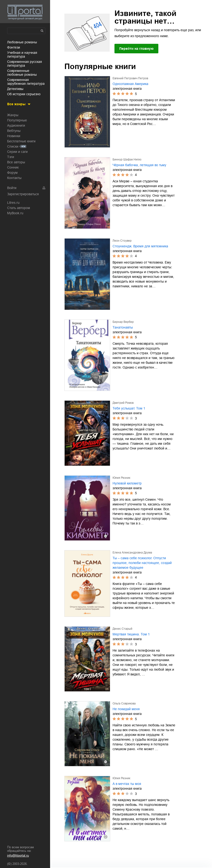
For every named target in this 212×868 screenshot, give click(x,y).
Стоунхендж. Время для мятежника (140, 246)
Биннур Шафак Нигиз (127, 160)
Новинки (14, 136)
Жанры (13, 115)
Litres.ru (13, 203)
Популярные (17, 120)
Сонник (13, 167)
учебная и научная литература (22, 55)
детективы (15, 89)
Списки (13, 146)
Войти (12, 188)
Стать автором (19, 208)
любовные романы (22, 42)
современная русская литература (25, 64)
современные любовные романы (22, 73)
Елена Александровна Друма (132, 553)
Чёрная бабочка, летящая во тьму (139, 165)
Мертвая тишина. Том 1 (131, 634)
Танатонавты (123, 327)
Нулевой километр (127, 483)
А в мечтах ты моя (127, 784)
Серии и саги (17, 152)
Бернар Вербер (123, 322)
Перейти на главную (136, 49)
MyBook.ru (15, 213)
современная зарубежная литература (26, 82)
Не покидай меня (126, 709)
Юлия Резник (121, 478)
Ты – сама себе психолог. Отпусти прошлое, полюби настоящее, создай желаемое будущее (142, 563)
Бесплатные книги (21, 141)
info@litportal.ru (18, 856)
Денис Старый (122, 629)
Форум (12, 173)
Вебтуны (14, 131)
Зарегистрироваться (23, 194)
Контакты (14, 178)
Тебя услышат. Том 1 (129, 408)
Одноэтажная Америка (130, 84)
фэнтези (14, 47)
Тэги (11, 157)
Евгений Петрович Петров (130, 78)
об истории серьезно (24, 94)
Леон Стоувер (122, 241)
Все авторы (16, 162)
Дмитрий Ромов (123, 403)
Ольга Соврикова (124, 703)
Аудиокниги (16, 125)
